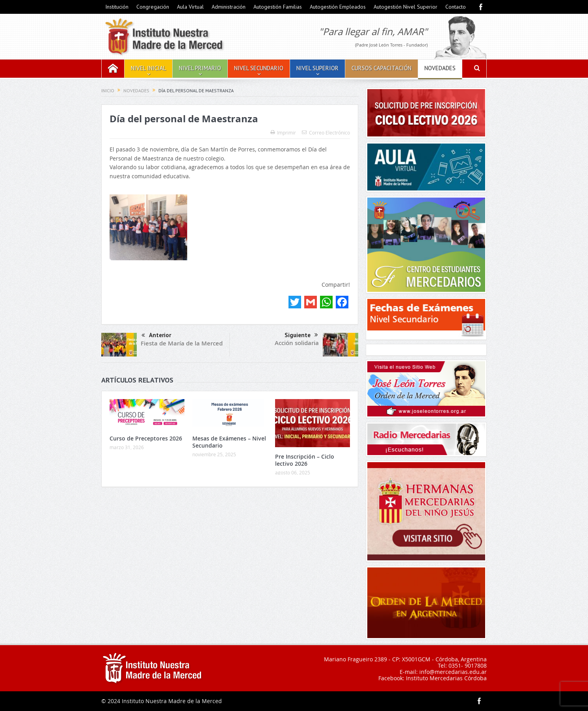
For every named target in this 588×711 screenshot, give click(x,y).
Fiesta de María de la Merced (182, 343)
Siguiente (301, 335)
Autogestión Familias (278, 7)
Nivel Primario (200, 68)
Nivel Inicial (148, 68)
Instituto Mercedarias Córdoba (446, 678)
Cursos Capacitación (381, 68)
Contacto (456, 7)
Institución (117, 7)
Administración (229, 7)
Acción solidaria (297, 343)
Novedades (440, 68)
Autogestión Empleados (338, 7)
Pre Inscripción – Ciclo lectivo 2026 (305, 460)
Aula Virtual (190, 7)
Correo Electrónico (326, 132)
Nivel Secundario (259, 68)
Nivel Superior (317, 68)
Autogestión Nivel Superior (406, 7)
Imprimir (283, 132)
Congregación (153, 7)
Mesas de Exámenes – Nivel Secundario (229, 442)
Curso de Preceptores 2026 (146, 438)
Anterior (156, 336)
